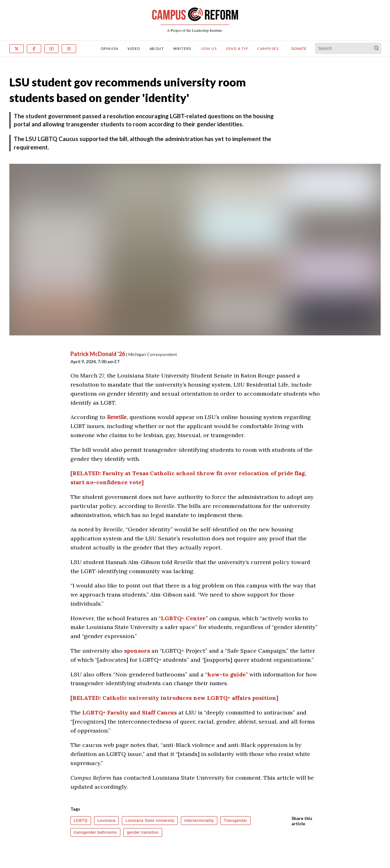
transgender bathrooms (96, 832)
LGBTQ (81, 821)
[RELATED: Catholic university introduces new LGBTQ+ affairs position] (174, 698)
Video (134, 49)
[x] (17, 49)
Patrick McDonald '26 (98, 354)
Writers (182, 49)
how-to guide (226, 674)
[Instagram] (69, 49)
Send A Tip (237, 49)
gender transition (143, 832)
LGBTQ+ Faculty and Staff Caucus (130, 712)
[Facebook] (34, 49)
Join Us (209, 49)
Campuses (268, 49)
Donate (299, 49)
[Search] (376, 48)
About (157, 49)
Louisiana (107, 821)
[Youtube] (51, 49)
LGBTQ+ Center (183, 618)
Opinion (110, 49)
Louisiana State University (150, 821)
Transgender (236, 821)
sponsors (137, 651)
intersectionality (199, 821)
